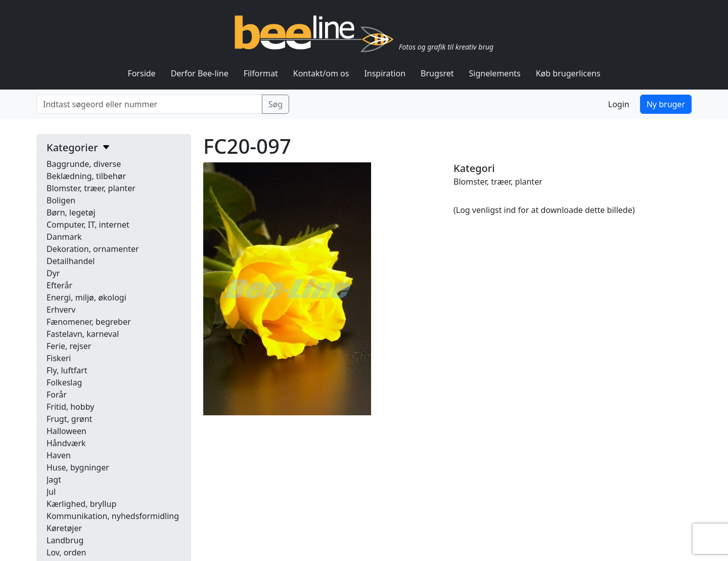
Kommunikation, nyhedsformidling (113, 516)
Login (619, 104)
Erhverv (61, 310)
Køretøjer (64, 528)
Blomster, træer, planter (91, 188)
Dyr (53, 273)
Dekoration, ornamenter (93, 249)
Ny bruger (666, 104)
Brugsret (437, 73)
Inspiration (385, 73)
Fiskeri (59, 358)
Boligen (61, 200)
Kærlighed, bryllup (81, 504)
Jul (51, 492)
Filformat (261, 73)
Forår (57, 395)
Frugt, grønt (69, 419)
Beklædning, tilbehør (86, 176)
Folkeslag (64, 382)
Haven (59, 455)
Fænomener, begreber (89, 322)
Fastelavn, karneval (83, 334)
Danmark (64, 237)
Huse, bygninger (78, 467)
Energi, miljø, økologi (86, 297)
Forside (141, 73)
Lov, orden (66, 552)
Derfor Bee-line (200, 73)
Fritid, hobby (70, 407)
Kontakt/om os (321, 73)
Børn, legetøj (71, 212)
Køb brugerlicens (568, 73)
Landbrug (65, 540)
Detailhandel (71, 261)
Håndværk (66, 443)
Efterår (59, 285)
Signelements (495, 73)
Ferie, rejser (69, 346)
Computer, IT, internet (88, 225)
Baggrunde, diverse (84, 164)
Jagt (54, 480)
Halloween (66, 431)
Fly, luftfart (67, 370)
